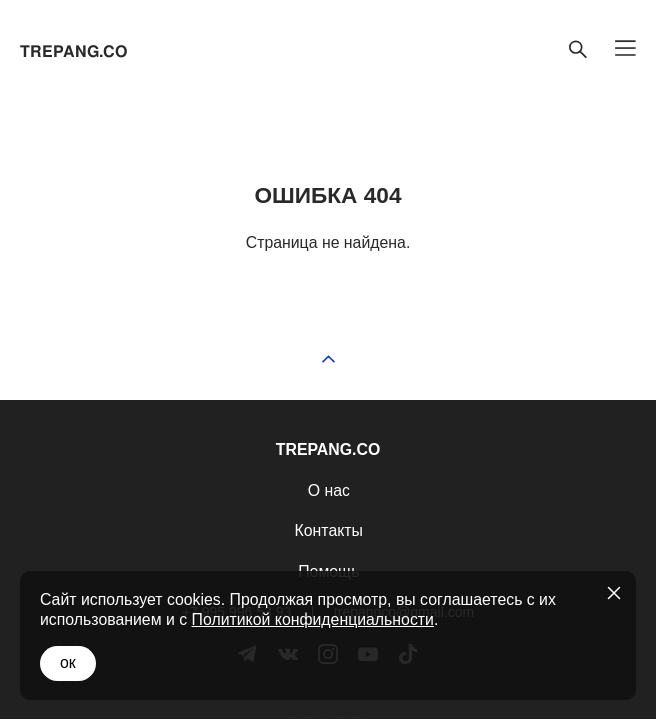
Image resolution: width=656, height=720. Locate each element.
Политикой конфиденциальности (313, 619)
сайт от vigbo (328, 711)
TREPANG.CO (73, 52)
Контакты (329, 530)
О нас (329, 490)
